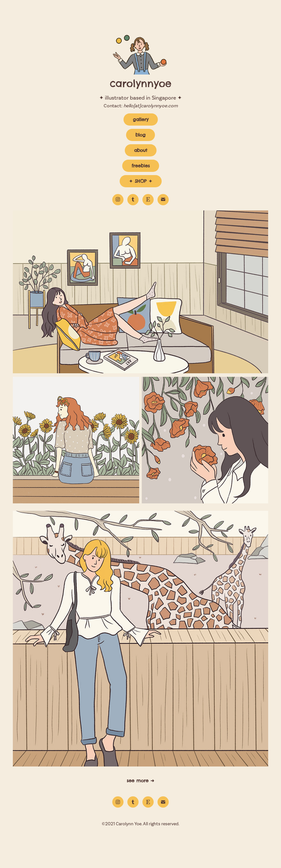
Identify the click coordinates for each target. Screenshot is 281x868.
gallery (141, 120)
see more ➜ (140, 781)
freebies (141, 166)
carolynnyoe (140, 84)
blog (140, 135)
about (141, 150)
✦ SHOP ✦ (141, 181)
